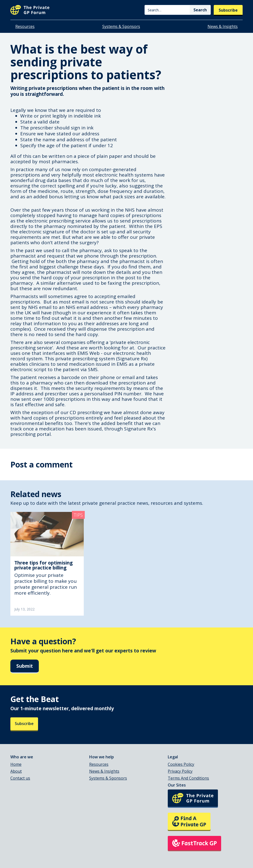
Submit (25, 666)
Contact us (20, 778)
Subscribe (228, 10)
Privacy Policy (180, 771)
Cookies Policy (181, 764)
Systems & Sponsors (121, 26)
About (16, 771)
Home (16, 764)
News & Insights (223, 26)
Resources (25, 26)
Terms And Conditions (188, 778)
